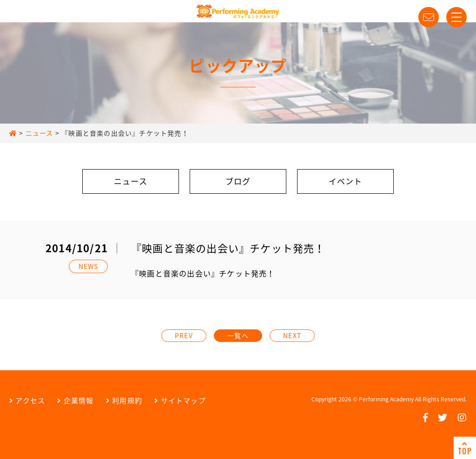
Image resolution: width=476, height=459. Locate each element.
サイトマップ (180, 400)
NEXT (292, 335)
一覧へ (238, 335)
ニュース (131, 181)
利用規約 (124, 400)
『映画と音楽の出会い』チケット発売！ (203, 273)
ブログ (238, 181)
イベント (346, 181)
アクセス (27, 400)
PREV (184, 335)
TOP (465, 448)
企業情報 (75, 400)
